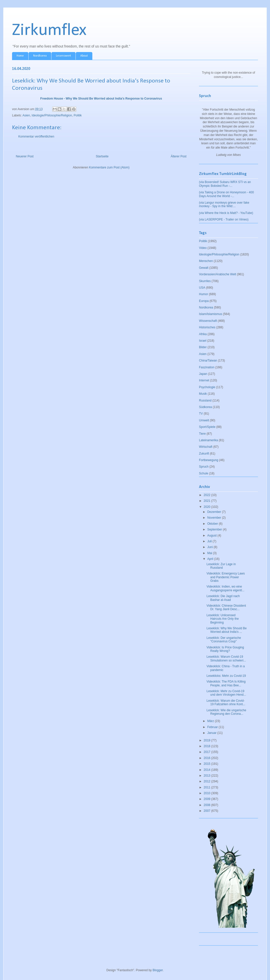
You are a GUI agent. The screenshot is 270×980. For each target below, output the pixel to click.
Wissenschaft (208, 321)
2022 (208, 495)
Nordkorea (40, 56)
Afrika (203, 334)
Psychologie (207, 387)
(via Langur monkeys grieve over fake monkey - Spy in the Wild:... (224, 204)
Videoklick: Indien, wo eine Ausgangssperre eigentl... (225, 588)
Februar (213, 727)
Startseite (102, 156)
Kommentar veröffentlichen (36, 137)
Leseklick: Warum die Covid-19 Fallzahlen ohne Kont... (226, 702)
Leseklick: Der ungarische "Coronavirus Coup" (224, 640)
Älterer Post (179, 156)
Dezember (215, 512)
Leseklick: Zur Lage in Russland (221, 566)
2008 (208, 805)
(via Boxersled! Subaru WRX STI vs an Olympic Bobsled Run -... (225, 184)
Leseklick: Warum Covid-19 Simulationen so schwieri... (226, 658)
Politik (78, 115)
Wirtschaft (206, 447)
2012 (208, 781)
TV (201, 414)
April (211, 559)
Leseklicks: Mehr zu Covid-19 (226, 676)
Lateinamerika (208, 440)
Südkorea (205, 407)
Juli (210, 541)
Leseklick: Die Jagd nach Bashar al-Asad (223, 598)
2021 (208, 501)
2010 (208, 793)
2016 (208, 758)
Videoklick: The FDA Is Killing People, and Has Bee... (226, 683)
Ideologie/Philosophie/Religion (52, 115)
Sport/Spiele (207, 427)
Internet (204, 380)
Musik (203, 394)
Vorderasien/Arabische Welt (218, 274)
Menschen (206, 261)
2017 (208, 752)
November (215, 518)
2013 (208, 776)
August (212, 536)
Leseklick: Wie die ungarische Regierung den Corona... (226, 712)
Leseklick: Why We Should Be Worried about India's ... (227, 630)
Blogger (158, 970)
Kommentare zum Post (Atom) (109, 167)
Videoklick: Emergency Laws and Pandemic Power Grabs (226, 577)
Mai (210, 553)
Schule (204, 473)
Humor (204, 294)
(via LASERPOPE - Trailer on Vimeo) (224, 219)
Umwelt (204, 420)
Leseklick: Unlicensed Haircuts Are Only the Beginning (223, 619)
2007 (208, 811)
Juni (210, 547)
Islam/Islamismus (211, 314)
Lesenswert (63, 56)
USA (202, 288)
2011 (208, 787)
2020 (208, 507)
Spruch (204, 467)
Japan (203, 374)
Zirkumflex (49, 31)
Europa (204, 301)
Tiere (202, 434)
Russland (205, 400)
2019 (208, 740)
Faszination (207, 367)
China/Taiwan (208, 361)
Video (203, 248)
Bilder (203, 347)
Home (20, 56)
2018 (208, 746)
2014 (208, 770)
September (215, 529)
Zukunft (204, 454)
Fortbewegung (209, 460)
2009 (208, 799)
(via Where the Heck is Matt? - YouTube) (226, 213)
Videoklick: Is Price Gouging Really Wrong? (225, 649)
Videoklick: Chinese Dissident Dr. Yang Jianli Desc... (226, 607)
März (211, 721)
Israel (203, 341)
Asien (26, 115)
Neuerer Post (25, 156)
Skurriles (205, 281)
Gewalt (204, 268)
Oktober (213, 524)
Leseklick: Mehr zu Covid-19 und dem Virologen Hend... (226, 693)
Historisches (207, 327)
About (84, 56)
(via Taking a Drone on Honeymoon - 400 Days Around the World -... (226, 194)
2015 (208, 764)
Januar (212, 733)
